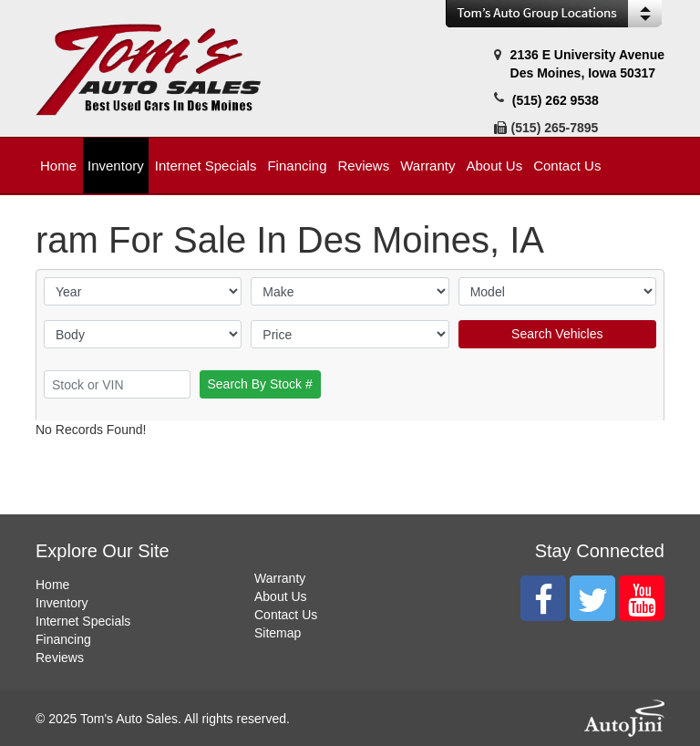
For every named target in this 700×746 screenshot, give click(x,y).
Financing (63, 639)
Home (52, 585)
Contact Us (286, 615)
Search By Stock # (260, 384)
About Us (281, 596)
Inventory (62, 603)
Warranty (280, 578)
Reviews (60, 658)
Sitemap (278, 633)
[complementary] (645, 691)
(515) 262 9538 (556, 100)
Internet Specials (83, 621)
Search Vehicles (557, 334)
